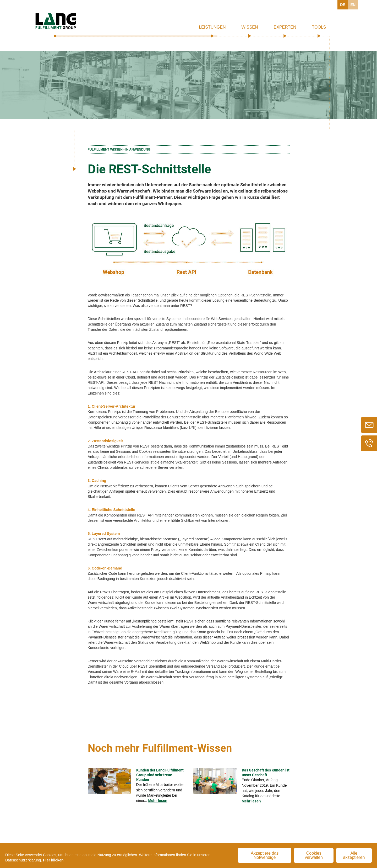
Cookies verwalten (314, 855)
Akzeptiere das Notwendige (265, 855)
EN (353, 5)
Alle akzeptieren (354, 855)
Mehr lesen (158, 801)
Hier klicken (53, 860)
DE (343, 5)
